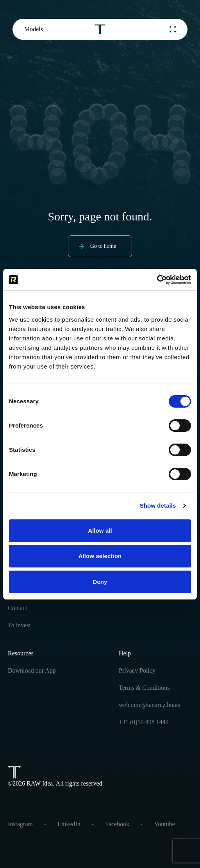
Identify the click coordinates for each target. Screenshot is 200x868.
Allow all (100, 531)
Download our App (32, 670)
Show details (158, 506)
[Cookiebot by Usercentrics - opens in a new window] (157, 280)
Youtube (164, 824)
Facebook (117, 824)
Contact (18, 608)
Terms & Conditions (144, 688)
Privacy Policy (137, 670)
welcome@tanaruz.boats (149, 705)
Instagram (20, 824)
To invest (19, 625)
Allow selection (100, 556)
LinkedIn (69, 824)
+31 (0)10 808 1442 (144, 722)
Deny (100, 582)
